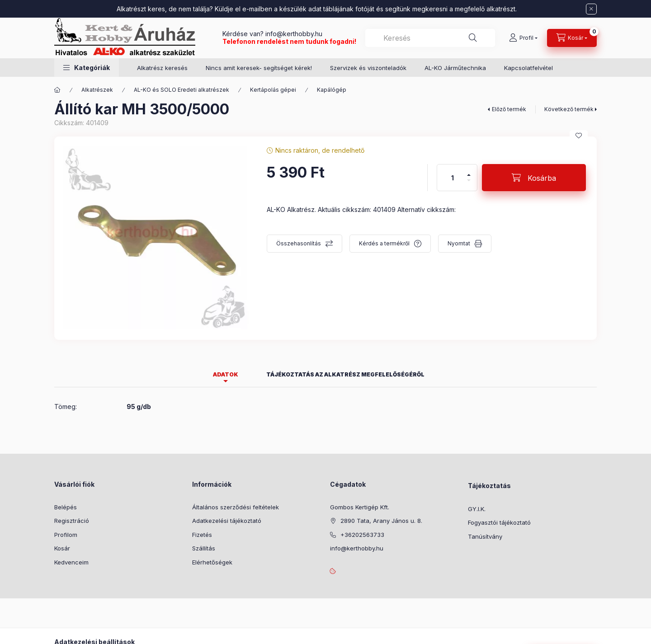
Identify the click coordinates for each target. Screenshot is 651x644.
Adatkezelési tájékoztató (227, 521)
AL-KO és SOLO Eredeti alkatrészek (182, 90)
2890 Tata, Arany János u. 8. (381, 521)
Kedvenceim (71, 562)
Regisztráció (72, 521)
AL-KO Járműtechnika (455, 68)
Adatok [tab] (226, 374)
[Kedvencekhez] (579, 136)
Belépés (66, 507)
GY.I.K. (477, 509)
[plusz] (469, 171)
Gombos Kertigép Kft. (360, 507)
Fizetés (202, 535)
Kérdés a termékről (384, 243)
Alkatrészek (97, 90)
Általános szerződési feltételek (236, 507)
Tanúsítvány (485, 536)
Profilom (66, 535)
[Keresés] (473, 38)
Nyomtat (459, 243)
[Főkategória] (57, 90)
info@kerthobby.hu (293, 34)
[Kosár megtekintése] (572, 38)
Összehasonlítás (299, 243)
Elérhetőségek (212, 562)
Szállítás (204, 548)
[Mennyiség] (453, 178)
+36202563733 (362, 535)
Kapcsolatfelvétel (528, 68)
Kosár (62, 548)
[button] (87, 68)
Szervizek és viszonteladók (368, 68)
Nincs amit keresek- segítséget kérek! (259, 68)
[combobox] (430, 38)
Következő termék (569, 109)
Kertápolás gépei (273, 90)
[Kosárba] (534, 178)
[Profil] (523, 38)
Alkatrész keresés (162, 68)
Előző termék (509, 109)
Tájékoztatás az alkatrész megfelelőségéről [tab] (345, 374)
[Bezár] (591, 9)
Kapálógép (332, 90)
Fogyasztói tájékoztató (499, 522)
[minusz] (469, 184)
